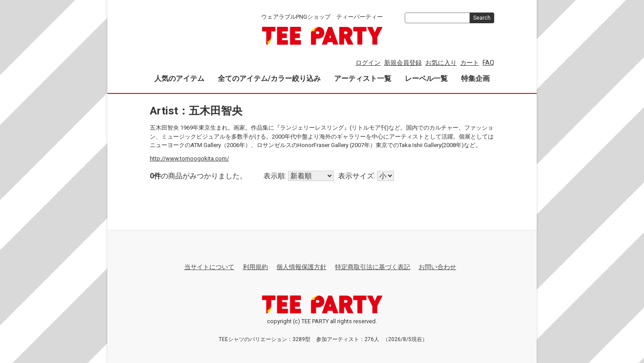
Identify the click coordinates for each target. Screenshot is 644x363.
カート (470, 63)
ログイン (368, 63)
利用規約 (255, 267)
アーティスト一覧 (363, 78)
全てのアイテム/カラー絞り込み (269, 78)
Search (482, 18)
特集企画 (475, 78)
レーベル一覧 (426, 78)
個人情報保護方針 (301, 267)
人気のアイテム (179, 78)
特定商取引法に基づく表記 (373, 267)
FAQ (488, 63)
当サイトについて (209, 267)
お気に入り (441, 63)
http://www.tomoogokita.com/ (189, 158)
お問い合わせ (437, 267)
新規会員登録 (403, 63)
